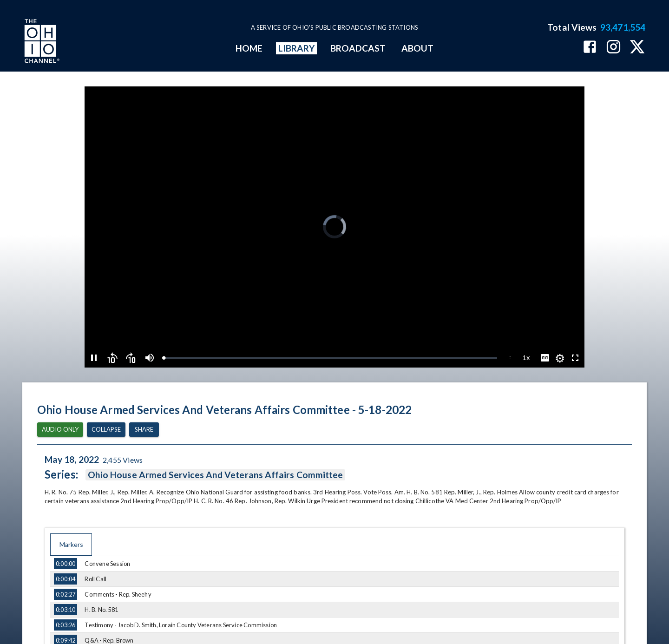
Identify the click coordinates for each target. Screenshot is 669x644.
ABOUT (417, 48)
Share (144, 430)
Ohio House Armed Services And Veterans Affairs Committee (215, 475)
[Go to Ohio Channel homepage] (41, 42)
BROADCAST (358, 48)
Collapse (106, 430)
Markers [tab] (71, 545)
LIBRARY (297, 48)
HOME (249, 48)
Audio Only (60, 430)
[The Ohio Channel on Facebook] (590, 48)
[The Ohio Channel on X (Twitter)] (637, 48)
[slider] (330, 358)
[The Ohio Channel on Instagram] (613, 48)
